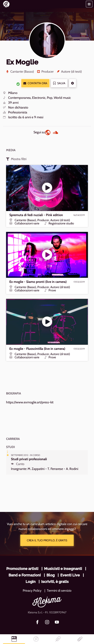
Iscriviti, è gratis (55, 582)
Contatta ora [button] (35, 83)
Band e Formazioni (25, 575)
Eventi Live (70, 575)
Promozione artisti (22, 569)
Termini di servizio (59, 591)
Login (31, 582)
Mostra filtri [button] (16, 159)
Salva (59, 83)
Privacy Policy (32, 591)
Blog (51, 575)
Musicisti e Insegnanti (63, 569)
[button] (89, 4)
